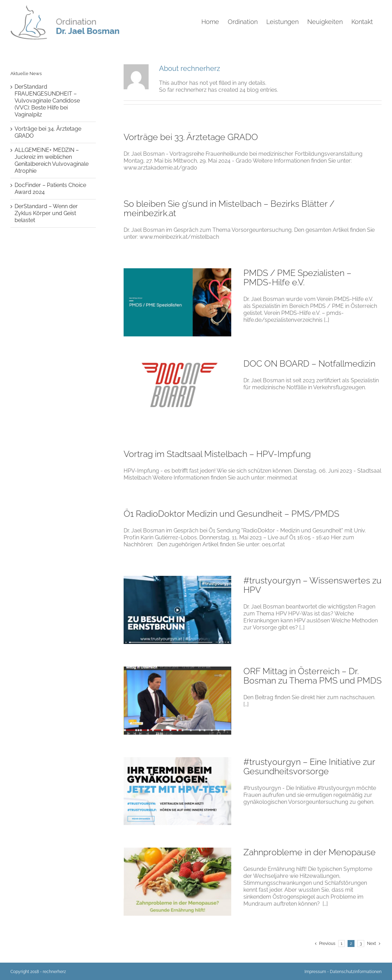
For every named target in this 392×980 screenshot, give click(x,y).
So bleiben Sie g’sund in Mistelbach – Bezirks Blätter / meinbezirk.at (229, 208)
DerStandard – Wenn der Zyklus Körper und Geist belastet (46, 213)
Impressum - (317, 972)
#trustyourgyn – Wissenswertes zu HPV (312, 585)
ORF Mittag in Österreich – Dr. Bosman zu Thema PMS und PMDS (312, 676)
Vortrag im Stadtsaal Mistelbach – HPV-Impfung (217, 454)
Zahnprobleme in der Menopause (310, 852)
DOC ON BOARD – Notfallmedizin (309, 364)
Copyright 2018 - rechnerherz (38, 972)
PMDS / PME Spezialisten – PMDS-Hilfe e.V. (297, 277)
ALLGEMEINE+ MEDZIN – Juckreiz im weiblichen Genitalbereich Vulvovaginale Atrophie (52, 160)
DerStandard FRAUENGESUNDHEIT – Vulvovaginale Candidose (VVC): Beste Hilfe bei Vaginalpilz (47, 101)
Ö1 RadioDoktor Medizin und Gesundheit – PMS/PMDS (231, 514)
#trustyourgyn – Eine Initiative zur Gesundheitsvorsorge (309, 766)
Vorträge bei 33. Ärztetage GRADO (191, 137)
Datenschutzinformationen (356, 972)
